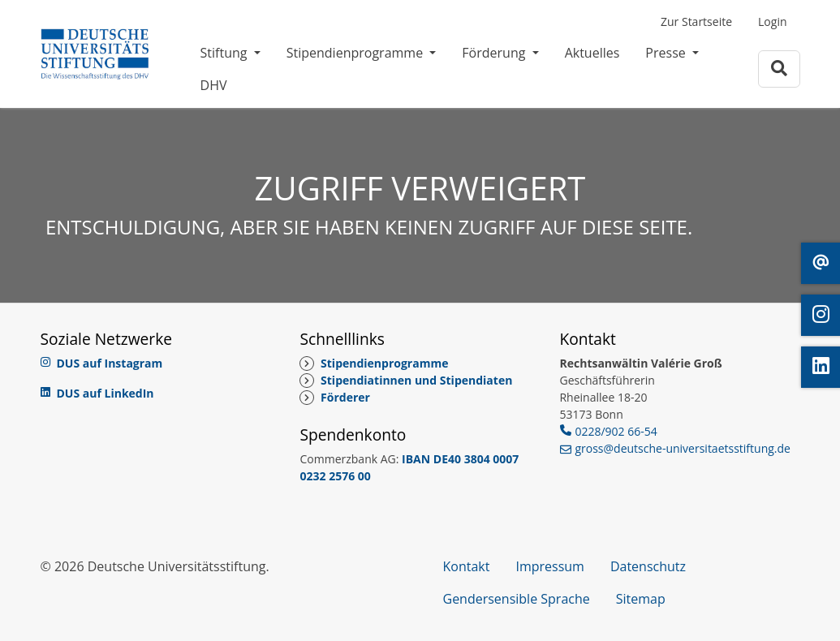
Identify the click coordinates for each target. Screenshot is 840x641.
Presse (667, 53)
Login (772, 22)
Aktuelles (592, 53)
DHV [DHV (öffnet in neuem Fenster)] (214, 85)
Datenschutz (648, 566)
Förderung (495, 53)
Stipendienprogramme (357, 53)
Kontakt (467, 566)
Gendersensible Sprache (517, 599)
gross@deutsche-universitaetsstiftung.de (683, 448)
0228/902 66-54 (616, 431)
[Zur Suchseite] (779, 69)
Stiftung (226, 53)
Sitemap (641, 599)
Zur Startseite (696, 22)
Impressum (549, 566)
